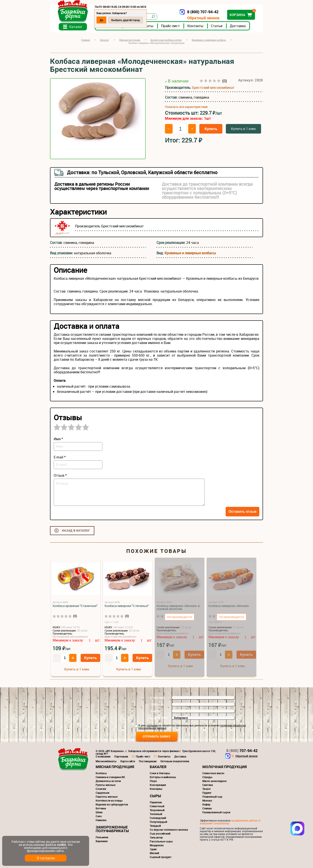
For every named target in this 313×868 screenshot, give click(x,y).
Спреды (207, 777)
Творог (207, 789)
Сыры (155, 796)
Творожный (157, 810)
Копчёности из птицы (109, 800)
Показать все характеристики (186, 107)
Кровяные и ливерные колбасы (190, 253)
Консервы (156, 789)
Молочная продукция (225, 767)
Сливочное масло (213, 773)
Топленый (156, 814)
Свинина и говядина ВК (110, 777)
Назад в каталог (76, 531)
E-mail (155, 711)
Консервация (158, 785)
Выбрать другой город (126, 20)
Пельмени (102, 837)
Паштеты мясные (107, 797)
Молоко (207, 800)
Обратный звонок (203, 18)
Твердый (155, 826)
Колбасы (101, 773)
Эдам (153, 849)
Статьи (217, 26)
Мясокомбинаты (106, 761)
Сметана (208, 785)
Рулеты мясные (106, 785)
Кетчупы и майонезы (163, 777)
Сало (99, 816)
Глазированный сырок (216, 812)
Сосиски (101, 789)
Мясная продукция (115, 767)
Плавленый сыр (212, 797)
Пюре (153, 781)
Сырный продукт (161, 857)
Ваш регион (159, 718)
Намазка (101, 820)
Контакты (195, 26)
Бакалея (158, 767)
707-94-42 (242, 751)
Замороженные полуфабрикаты (112, 829)
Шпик (99, 812)
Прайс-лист (170, 26)
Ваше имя (158, 698)
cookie (61, 845)
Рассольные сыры (161, 841)
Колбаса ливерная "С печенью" (127, 606)
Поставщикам (148, 761)
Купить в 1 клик (243, 129)
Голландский (158, 818)
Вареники (102, 841)
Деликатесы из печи (108, 781)
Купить (211, 129)
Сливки (207, 808)
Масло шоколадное (214, 781)
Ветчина (101, 808)
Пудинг (207, 793)
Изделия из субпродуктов (112, 804)
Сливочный (157, 806)
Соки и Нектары (160, 773)
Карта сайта (128, 761)
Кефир (206, 804)
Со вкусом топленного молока (169, 830)
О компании (103, 756)
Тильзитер (156, 837)
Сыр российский (160, 833)
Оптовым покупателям (175, 761)
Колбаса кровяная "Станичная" (75, 606)
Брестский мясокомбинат (213, 88)
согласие (152, 725)
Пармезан (156, 802)
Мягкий (154, 853)
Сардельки (102, 793)
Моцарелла (157, 845)
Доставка (238, 26)
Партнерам (121, 756)
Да (101, 20)
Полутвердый (158, 822)
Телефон (157, 704)
